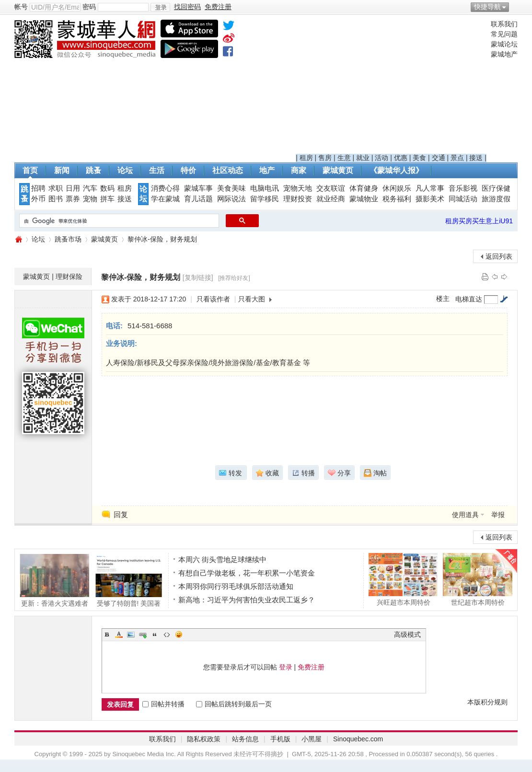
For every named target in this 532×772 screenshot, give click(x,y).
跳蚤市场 (68, 239)
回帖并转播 (163, 704)
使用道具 (465, 515)
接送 (476, 158)
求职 (56, 188)
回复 (121, 514)
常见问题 (504, 34)
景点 (457, 158)
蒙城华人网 (18, 239)
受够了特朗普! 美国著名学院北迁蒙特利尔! (129, 580)
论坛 (125, 170)
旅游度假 (496, 199)
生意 (344, 158)
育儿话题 (198, 199)
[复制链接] (198, 277)
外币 (38, 199)
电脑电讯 (265, 188)
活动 (382, 158)
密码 (89, 7)
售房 (325, 158)
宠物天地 (298, 188)
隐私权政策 (204, 739)
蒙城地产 (504, 54)
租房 (306, 158)
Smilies (179, 634)
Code (167, 634)
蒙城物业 (364, 199)
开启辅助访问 (515, 7)
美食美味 (231, 188)
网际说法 (231, 199)
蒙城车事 (198, 188)
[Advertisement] (391, 87)
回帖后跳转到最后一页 (234, 704)
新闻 (62, 170)
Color (119, 634)
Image (131, 634)
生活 (157, 170)
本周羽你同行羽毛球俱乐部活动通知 (236, 586)
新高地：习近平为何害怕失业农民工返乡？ (247, 600)
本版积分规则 (487, 702)
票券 (73, 199)
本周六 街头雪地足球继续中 (222, 559)
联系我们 (504, 24)
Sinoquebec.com (358, 739)
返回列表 (499, 256)
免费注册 (311, 667)
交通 (439, 158)
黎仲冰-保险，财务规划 (162, 239)
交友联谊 (331, 188)
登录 (286, 667)
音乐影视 (463, 188)
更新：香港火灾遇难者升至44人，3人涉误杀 (54, 580)
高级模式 (407, 634)
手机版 (280, 739)
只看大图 (252, 299)
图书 (56, 199)
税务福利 (397, 199)
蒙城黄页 (338, 170)
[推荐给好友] (234, 278)
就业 (363, 158)
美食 (419, 158)
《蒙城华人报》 (396, 170)
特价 (188, 170)
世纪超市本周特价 (478, 579)
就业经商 (331, 199)
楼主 (443, 299)
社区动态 (228, 170)
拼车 (107, 199)
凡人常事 (430, 188)
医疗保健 (496, 188)
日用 (73, 188)
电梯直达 (469, 299)
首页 (30, 170)
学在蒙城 (165, 199)
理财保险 (69, 277)
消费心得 (165, 188)
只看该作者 (213, 299)
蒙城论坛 (504, 44)
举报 (498, 515)
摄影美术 (430, 199)
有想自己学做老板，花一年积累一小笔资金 (247, 573)
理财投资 (298, 199)
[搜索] (118, 221)
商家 (299, 170)
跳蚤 (93, 170)
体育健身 (364, 188)
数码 (107, 188)
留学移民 (265, 199)
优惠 (401, 158)
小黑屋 (312, 739)
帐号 (21, 7)
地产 (267, 170)
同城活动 (463, 199)
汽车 (90, 188)
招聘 (38, 188)
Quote (155, 634)
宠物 (90, 199)
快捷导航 (487, 7)
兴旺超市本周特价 (403, 579)
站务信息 (245, 739)
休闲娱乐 (397, 188)
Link (143, 634)
